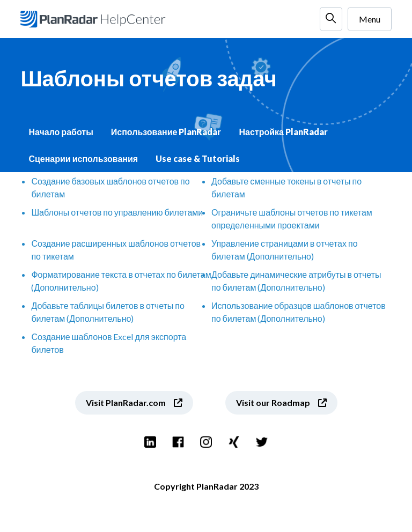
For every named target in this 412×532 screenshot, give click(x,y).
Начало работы (61, 132)
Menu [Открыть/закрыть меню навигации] (370, 19)
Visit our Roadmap (273, 402)
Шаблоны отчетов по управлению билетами (117, 212)
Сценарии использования (83, 158)
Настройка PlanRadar (283, 132)
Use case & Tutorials (198, 158)
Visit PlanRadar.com (126, 402)
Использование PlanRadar (166, 132)
